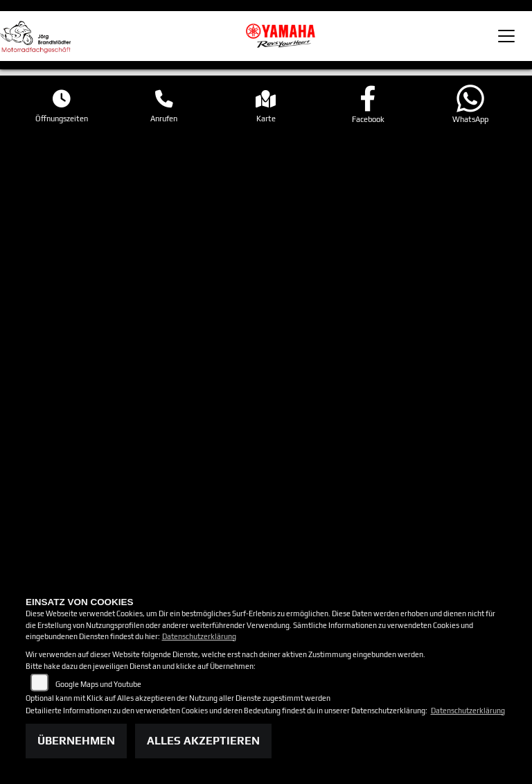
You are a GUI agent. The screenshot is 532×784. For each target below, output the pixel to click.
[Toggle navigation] (506, 36)
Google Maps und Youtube (98, 684)
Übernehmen (76, 741)
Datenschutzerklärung (199, 636)
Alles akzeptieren (203, 741)
